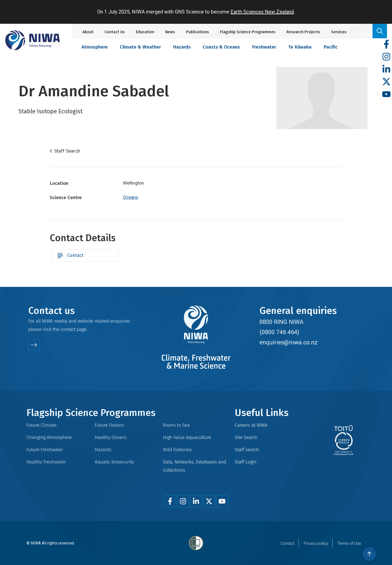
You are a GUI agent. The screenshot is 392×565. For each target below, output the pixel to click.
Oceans (131, 197)
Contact (75, 255)
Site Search (246, 437)
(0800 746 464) (279, 332)
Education (145, 32)
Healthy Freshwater (46, 462)
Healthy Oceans (111, 437)
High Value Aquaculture (187, 437)
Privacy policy (316, 543)
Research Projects (303, 32)
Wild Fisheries (177, 450)
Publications (197, 32)
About (88, 32)
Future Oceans (109, 425)
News (170, 32)
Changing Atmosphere (49, 437)
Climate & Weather (140, 47)
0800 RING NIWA (281, 322)
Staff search (247, 450)
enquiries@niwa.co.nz (288, 342)
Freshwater (264, 47)
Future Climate (41, 425)
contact (68, 329)
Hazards (182, 47)
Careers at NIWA (251, 425)
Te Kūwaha (300, 47)
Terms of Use (349, 543)
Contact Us (115, 32)
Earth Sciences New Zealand (262, 12)
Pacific (330, 47)
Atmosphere (95, 47)
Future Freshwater (45, 450)
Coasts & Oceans (221, 47)
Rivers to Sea (176, 425)
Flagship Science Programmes (248, 32)
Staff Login (246, 462)
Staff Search (67, 151)
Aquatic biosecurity (114, 462)
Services (339, 32)
